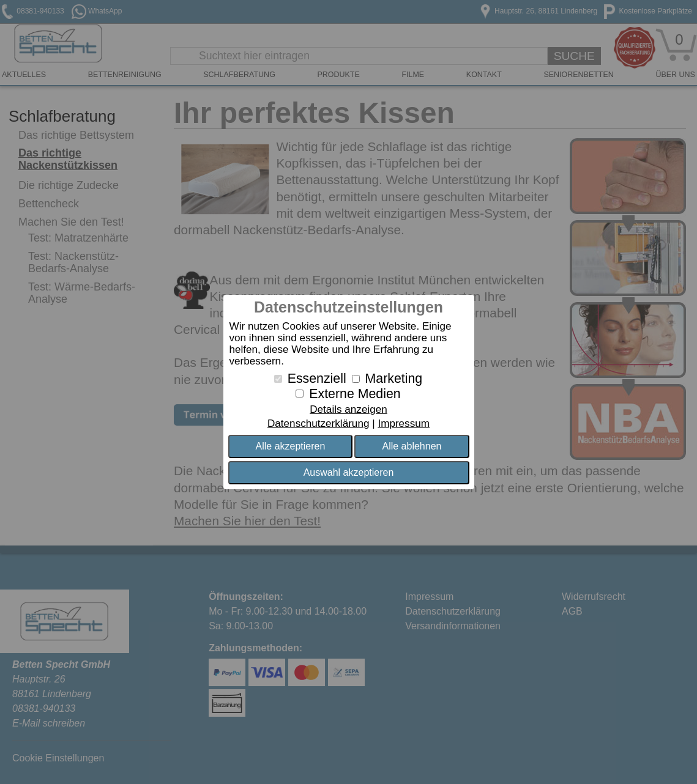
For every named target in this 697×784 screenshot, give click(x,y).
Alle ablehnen (412, 446)
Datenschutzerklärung (318, 423)
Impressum (404, 423)
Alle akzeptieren (291, 446)
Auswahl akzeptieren (349, 472)
